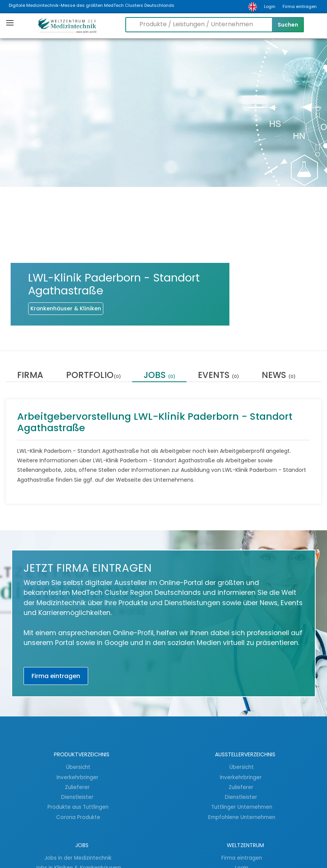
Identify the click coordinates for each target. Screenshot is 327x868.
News (279, 376)
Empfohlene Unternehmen (242, 817)
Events (218, 376)
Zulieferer (78, 787)
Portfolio (93, 376)
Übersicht (78, 767)
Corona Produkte (78, 817)
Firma (30, 376)
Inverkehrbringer (78, 777)
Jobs (159, 376)
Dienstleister (78, 797)
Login (270, 6)
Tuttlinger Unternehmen (242, 807)
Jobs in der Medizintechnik (78, 858)
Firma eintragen (300, 6)
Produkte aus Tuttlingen (78, 807)
